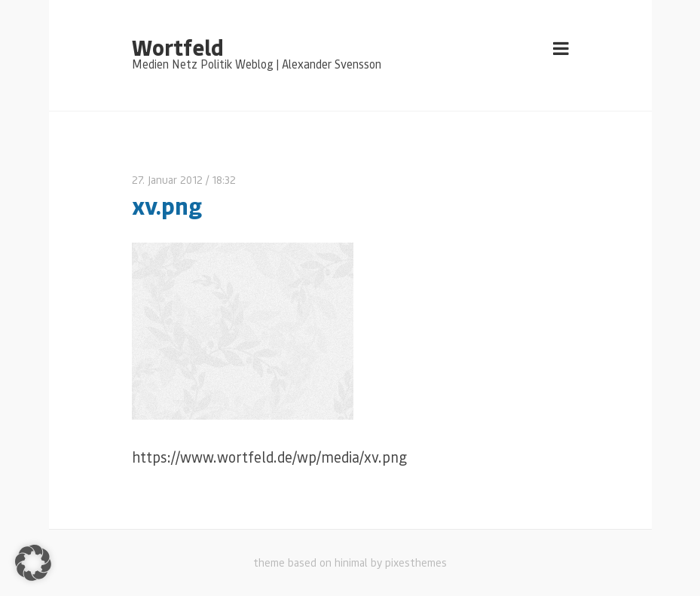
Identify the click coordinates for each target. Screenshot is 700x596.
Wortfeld (177, 47)
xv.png (167, 205)
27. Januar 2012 (167, 180)
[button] (33, 563)
